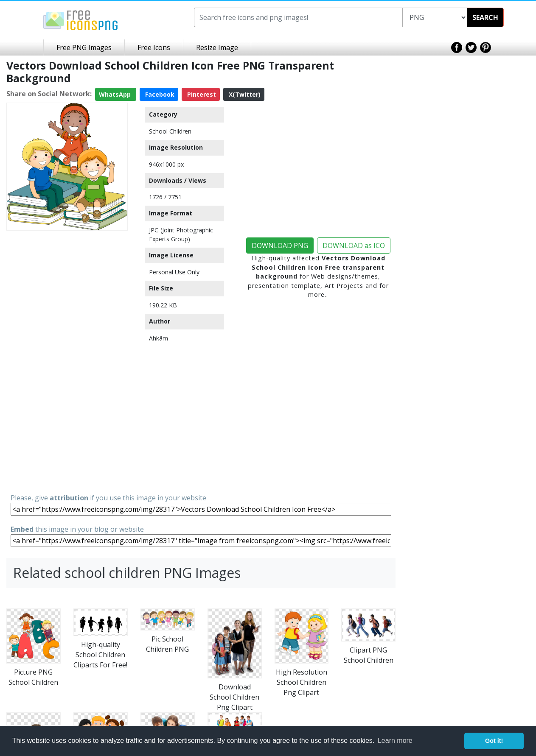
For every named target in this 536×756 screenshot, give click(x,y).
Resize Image (217, 47)
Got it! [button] (494, 741)
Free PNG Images (84, 47)
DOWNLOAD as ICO (354, 245)
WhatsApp (116, 94)
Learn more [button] (395, 741)
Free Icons (154, 47)
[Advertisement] (67, 361)
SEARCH (485, 17)
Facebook (159, 94)
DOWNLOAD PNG (280, 245)
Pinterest (201, 94)
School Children (170, 131)
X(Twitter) (244, 94)
